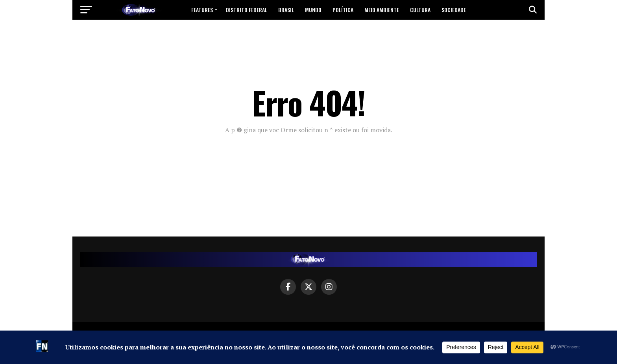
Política (343, 10)
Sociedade (454, 10)
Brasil (286, 10)
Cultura (420, 10)
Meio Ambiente (382, 10)
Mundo (313, 10)
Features (202, 10)
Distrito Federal (247, 10)
